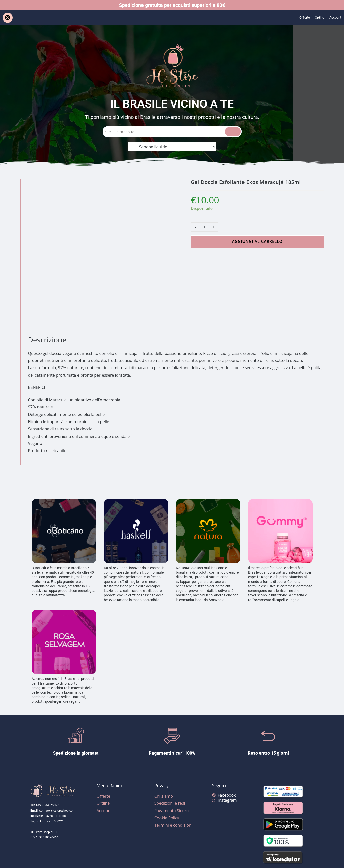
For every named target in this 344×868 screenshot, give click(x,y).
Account (334, 18)
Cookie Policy (167, 818)
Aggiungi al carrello (257, 242)
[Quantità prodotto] (204, 227)
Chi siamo (164, 796)
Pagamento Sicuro (172, 811)
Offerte (299, 18)
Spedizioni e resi (170, 803)
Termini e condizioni (173, 825)
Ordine (316, 18)
